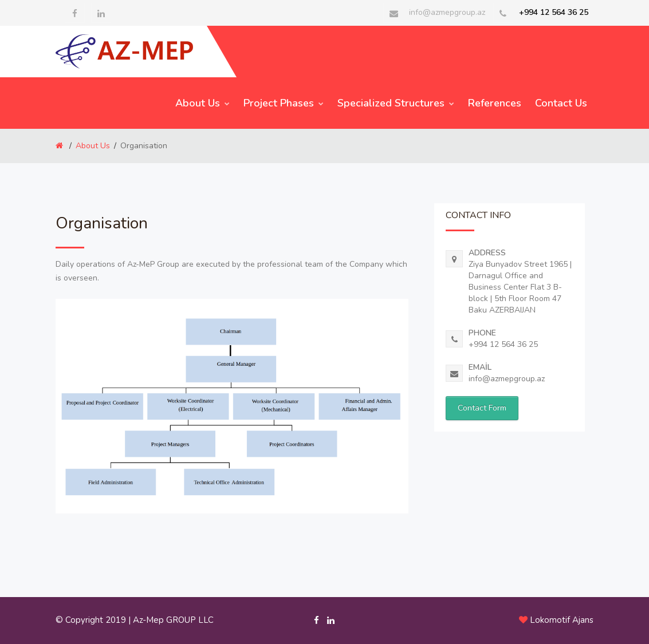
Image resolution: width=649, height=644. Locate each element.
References (495, 103)
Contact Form (482, 408)
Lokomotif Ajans (562, 620)
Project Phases (284, 103)
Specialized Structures (396, 103)
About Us (202, 103)
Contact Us (561, 103)
